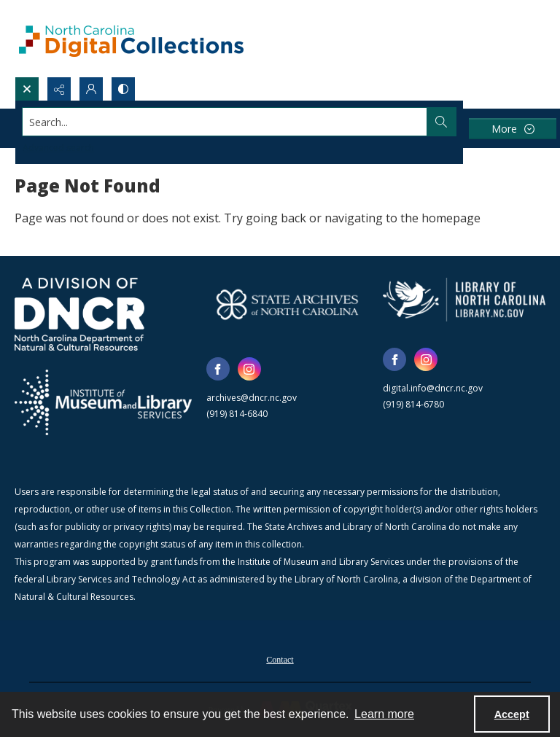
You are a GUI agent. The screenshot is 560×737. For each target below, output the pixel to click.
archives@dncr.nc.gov (252, 398)
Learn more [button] (384, 714)
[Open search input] (27, 89)
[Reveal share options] (59, 89)
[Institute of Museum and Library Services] (103, 402)
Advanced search (58, 148)
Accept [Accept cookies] (512, 714)
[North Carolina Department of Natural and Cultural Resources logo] (79, 314)
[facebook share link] (218, 369)
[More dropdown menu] (513, 129)
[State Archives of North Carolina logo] (288, 304)
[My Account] (91, 89)
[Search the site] (225, 122)
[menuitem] (280, 658)
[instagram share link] (249, 369)
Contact (280, 660)
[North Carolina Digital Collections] (131, 38)
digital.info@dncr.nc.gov (433, 388)
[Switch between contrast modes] (123, 89)
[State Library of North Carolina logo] (464, 300)
